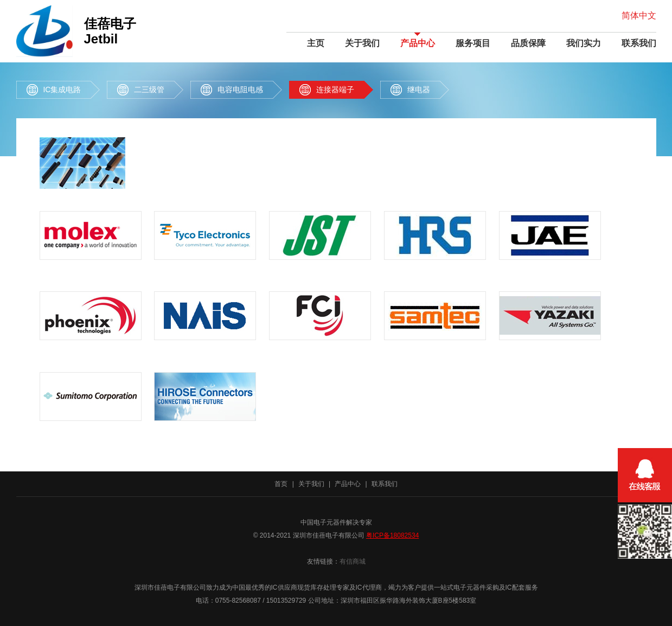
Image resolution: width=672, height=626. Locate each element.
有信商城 (353, 561)
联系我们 (639, 43)
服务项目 (473, 43)
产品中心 (418, 43)
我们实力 (584, 43)
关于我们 (362, 43)
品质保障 (528, 43)
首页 (281, 484)
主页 (316, 43)
